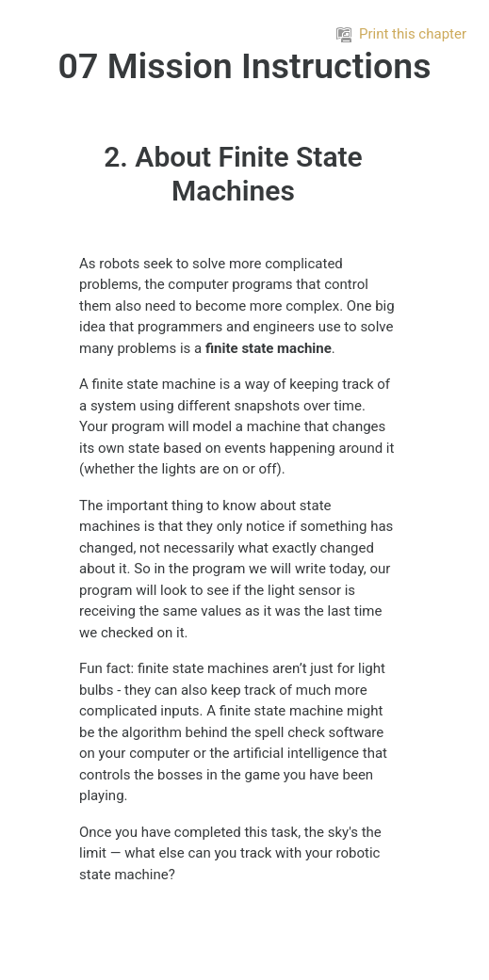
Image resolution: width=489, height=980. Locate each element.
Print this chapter (401, 34)
